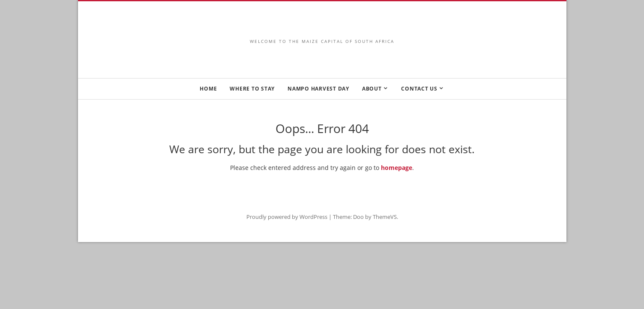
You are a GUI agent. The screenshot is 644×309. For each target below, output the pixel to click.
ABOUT (372, 89)
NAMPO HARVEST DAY (318, 89)
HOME (208, 89)
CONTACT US (419, 89)
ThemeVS (385, 217)
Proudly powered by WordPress (287, 217)
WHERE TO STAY (252, 89)
